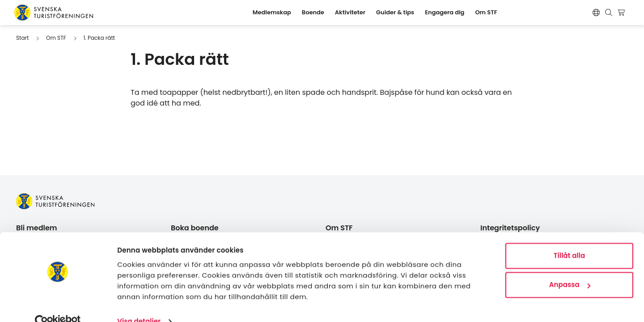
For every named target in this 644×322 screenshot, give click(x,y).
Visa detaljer (139, 304)
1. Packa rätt (99, 38)
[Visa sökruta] (609, 13)
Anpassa (570, 268)
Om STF (56, 38)
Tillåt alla (570, 239)
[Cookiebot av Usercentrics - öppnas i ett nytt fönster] (58, 305)
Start (22, 38)
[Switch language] (596, 13)
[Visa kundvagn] (622, 13)
